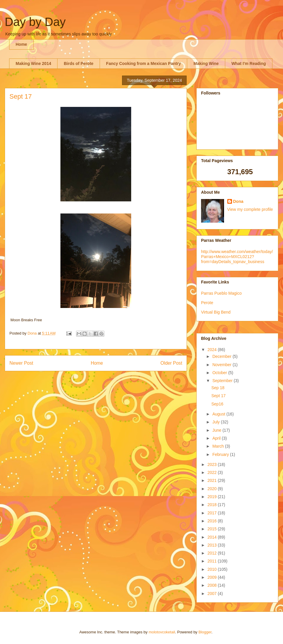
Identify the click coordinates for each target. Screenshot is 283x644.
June (217, 430)
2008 (213, 585)
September (223, 381)
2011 (213, 561)
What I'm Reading (249, 63)
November (222, 365)
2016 (213, 521)
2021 (213, 480)
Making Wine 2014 (33, 63)
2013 (213, 545)
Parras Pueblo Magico (221, 293)
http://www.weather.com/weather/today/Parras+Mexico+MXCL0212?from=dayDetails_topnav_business (237, 257)
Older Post (171, 363)
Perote (207, 303)
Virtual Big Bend (216, 312)
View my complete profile (250, 209)
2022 (213, 472)
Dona (238, 201)
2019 (213, 497)
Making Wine (206, 63)
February (221, 454)
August (219, 414)
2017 (213, 513)
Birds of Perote (78, 63)
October (220, 373)
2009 (213, 577)
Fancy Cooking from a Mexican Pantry (144, 63)
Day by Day (35, 22)
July (217, 422)
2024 (213, 350)
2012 (213, 553)
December (222, 356)
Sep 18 (218, 388)
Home (21, 44)
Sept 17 (218, 396)
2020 (213, 489)
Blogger (205, 632)
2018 (213, 505)
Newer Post (21, 363)
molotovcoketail (162, 632)
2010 (213, 569)
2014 (213, 537)
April (217, 438)
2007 (213, 594)
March (219, 446)
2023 (213, 464)
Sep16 (217, 404)
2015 (213, 529)
